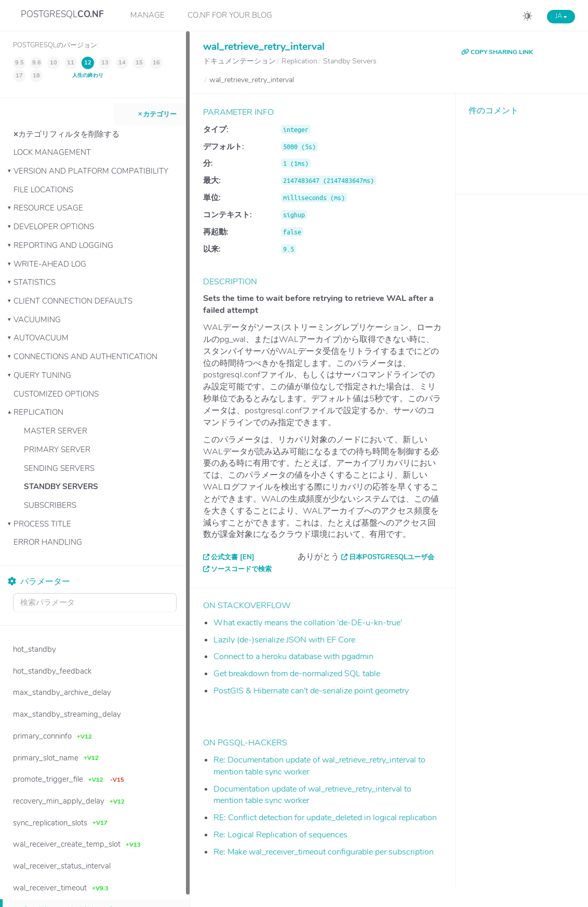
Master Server (56, 431)
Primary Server (57, 450)
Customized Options (56, 394)
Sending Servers (59, 468)
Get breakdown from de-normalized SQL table (297, 674)
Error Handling (48, 542)
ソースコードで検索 (241, 569)
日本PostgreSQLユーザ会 (392, 557)
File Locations (43, 190)
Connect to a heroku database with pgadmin (293, 656)
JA (561, 16)
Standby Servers (61, 487)
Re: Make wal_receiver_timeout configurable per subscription (324, 852)
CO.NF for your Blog (230, 15)
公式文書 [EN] (233, 557)
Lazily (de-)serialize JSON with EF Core (284, 640)
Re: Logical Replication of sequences (280, 835)
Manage (148, 15)
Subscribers (50, 505)
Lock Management (52, 152)
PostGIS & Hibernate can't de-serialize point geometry (311, 691)
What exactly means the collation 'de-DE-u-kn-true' (308, 623)
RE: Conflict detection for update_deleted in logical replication (325, 818)
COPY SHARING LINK (497, 52)
